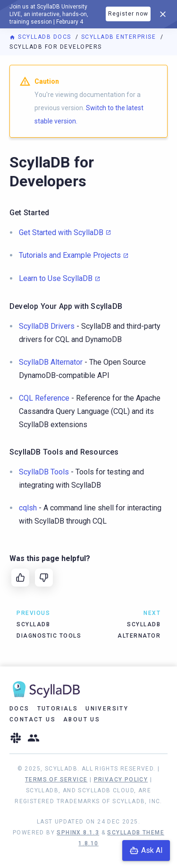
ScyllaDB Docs (41, 37)
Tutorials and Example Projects (70, 255)
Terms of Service (56, 780)
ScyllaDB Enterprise (120, 37)
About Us (82, 719)
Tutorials (58, 709)
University (107, 709)
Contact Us (33, 719)
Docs (20, 709)
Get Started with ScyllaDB (61, 232)
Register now (128, 14)
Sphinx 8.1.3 (78, 833)
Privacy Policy (121, 780)
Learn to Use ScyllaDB (56, 278)
